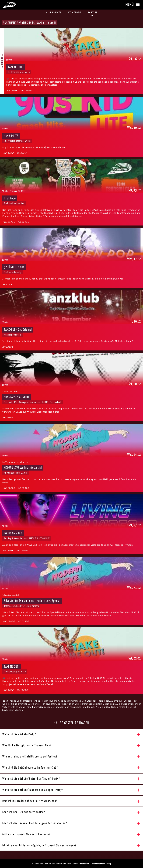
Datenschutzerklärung (101, 864)
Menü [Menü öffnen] (133, 5)
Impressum (84, 864)
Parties (92, 12)
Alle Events (54, 12)
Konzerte (75, 12)
